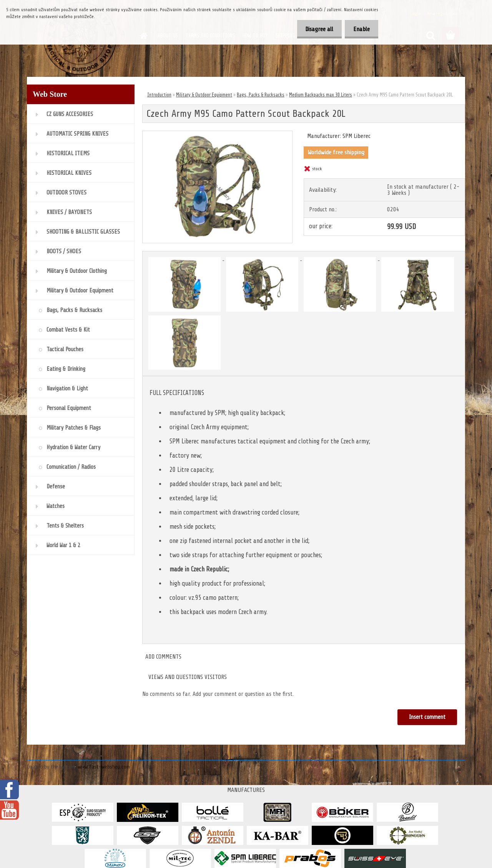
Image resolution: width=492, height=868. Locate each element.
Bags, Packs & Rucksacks (261, 95)
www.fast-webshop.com (104, 767)
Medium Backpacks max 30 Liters (321, 95)
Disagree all (316, 29)
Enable (360, 29)
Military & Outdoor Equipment (204, 95)
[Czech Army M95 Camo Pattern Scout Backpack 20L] (217, 134)
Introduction (159, 95)
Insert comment (427, 717)
